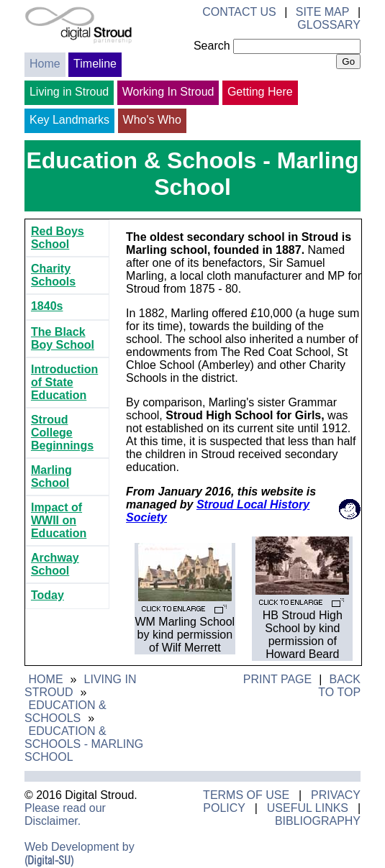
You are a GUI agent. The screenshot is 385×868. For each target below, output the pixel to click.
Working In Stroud (168, 92)
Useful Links (308, 808)
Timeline (95, 64)
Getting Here (260, 92)
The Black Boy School (63, 338)
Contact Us (239, 12)
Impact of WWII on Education (59, 520)
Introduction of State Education (64, 382)
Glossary (329, 25)
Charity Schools (53, 275)
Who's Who (152, 120)
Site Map (323, 12)
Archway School (55, 564)
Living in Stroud (69, 92)
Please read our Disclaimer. (65, 814)
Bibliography (318, 821)
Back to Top (339, 686)
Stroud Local (232, 504)
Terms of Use (246, 795)
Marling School (51, 476)
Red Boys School (58, 238)
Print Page (277, 679)
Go (348, 61)
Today (47, 595)
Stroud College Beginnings (62, 433)
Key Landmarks (69, 120)
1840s (47, 306)
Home (45, 64)
